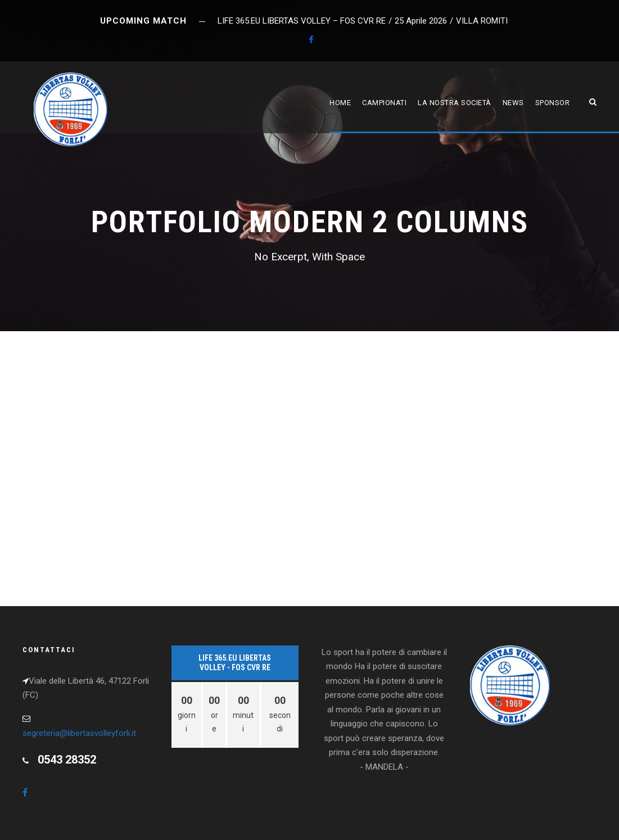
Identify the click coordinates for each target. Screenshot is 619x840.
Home (340, 103)
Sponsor (553, 103)
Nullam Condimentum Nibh (389, 372)
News (513, 103)
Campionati (384, 103)
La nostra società (455, 103)
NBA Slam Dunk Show (375, 536)
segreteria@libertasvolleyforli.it (79, 733)
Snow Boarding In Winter (88, 481)
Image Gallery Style (375, 481)
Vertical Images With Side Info (102, 426)
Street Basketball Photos (392, 426)
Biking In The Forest (75, 536)
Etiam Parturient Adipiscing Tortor (116, 372)
